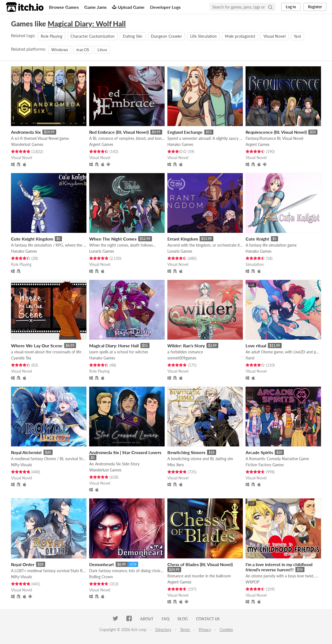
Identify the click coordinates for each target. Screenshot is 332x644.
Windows (60, 50)
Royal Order (23, 564)
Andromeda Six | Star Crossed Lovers (125, 452)
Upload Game (128, 7)
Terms (185, 630)
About (147, 619)
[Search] (270, 7)
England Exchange (185, 132)
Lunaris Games (102, 251)
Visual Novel (274, 36)
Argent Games (101, 144)
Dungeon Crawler (166, 36)
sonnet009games (182, 358)
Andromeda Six (26, 132)
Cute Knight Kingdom (32, 239)
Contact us (208, 619)
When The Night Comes (113, 239)
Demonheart (102, 564)
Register (315, 7)
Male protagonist (240, 36)
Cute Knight (257, 239)
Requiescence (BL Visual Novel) (276, 132)
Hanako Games (180, 144)
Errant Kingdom (183, 239)
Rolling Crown (101, 577)
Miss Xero (176, 465)
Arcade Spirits (259, 452)
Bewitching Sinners (186, 452)
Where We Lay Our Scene (37, 346)
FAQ (165, 619)
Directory (163, 630)
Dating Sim (133, 36)
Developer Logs (165, 7)
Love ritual (256, 346)
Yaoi (297, 36)
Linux (102, 50)
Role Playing (51, 36)
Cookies (226, 630)
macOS (83, 50)
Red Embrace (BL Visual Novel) (119, 132)
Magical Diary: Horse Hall (114, 346)
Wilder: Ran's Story (186, 346)
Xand (250, 358)
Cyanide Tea (21, 358)
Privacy (205, 630)
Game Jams (95, 7)
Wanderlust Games (27, 144)
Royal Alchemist (26, 452)
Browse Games (64, 7)
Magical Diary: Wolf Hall (87, 24)
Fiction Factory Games (265, 465)
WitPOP (252, 582)
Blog (183, 619)
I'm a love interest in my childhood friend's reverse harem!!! (279, 567)
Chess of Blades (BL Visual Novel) (200, 564)
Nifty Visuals (21, 465)
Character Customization (92, 36)
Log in (291, 7)
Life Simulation (203, 36)
